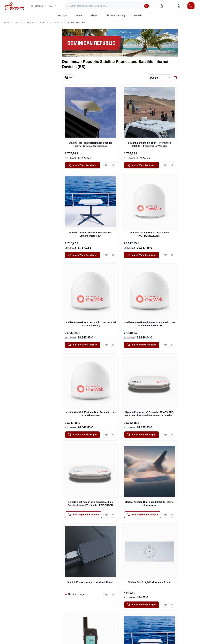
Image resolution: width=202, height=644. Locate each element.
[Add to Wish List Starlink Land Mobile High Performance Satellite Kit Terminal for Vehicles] (165, 165)
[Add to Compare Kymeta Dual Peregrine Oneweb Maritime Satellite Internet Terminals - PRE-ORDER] (113, 515)
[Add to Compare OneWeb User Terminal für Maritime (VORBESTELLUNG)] (172, 255)
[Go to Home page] (15, 6)
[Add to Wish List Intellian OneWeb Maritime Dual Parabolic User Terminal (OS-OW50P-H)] (165, 345)
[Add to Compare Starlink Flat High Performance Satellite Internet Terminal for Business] (113, 165)
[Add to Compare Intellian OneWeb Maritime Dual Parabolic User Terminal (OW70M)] (113, 435)
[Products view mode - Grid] (66, 78)
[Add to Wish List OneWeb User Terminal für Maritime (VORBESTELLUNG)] (165, 255)
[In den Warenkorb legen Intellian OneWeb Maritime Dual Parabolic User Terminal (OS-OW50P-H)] (142, 345)
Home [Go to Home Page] (7, 23)
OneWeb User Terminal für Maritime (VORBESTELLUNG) (149, 234)
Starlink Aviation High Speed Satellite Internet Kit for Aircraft (149, 503)
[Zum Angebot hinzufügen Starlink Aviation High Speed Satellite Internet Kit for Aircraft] (143, 515)
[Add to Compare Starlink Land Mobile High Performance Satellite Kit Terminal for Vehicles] (172, 165)
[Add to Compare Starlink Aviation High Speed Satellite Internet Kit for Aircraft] (172, 515)
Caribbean (58, 23)
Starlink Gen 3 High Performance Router (149, 582)
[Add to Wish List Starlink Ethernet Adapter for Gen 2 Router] (106, 594)
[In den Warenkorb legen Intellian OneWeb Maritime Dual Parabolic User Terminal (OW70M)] (83, 435)
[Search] (146, 6)
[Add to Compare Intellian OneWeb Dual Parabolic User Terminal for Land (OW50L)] (113, 345)
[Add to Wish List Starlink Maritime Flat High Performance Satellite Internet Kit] (106, 255)
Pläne (94, 15)
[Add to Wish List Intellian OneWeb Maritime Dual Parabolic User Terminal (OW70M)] (106, 435)
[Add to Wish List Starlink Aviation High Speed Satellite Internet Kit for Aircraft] (165, 515)
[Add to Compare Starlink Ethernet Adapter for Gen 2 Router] (113, 594)
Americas (44, 23)
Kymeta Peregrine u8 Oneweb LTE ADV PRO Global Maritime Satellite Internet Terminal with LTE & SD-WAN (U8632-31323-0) (149, 414)
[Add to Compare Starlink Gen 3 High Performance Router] (172, 605)
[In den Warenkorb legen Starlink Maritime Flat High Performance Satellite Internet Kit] (83, 255)
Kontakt (138, 15)
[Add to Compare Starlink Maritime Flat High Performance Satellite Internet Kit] (113, 255)
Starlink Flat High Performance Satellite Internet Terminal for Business (90, 144)
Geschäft (62, 15)
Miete (79, 15)
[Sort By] (160, 78)
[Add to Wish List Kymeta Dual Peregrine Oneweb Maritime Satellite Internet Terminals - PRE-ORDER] (106, 515)
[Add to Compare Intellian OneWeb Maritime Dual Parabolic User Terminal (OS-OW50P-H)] (172, 345)
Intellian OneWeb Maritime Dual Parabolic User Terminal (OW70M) (90, 414)
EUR (53, 6)
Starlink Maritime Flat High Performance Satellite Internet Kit (90, 234)
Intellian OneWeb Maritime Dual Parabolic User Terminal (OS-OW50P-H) (149, 324)
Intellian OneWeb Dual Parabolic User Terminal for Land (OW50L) (90, 324)
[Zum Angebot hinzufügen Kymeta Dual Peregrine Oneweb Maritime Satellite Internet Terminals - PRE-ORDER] (83, 515)
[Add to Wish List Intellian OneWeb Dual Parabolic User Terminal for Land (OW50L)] (106, 345)
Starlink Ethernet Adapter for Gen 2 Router (90, 582)
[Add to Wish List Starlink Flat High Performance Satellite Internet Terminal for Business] (106, 165)
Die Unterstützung (115, 15)
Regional (31, 23)
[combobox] (108, 6)
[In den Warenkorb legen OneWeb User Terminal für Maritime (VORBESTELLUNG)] (142, 255)
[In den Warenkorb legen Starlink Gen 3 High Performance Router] (142, 605)
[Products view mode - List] (71, 78)
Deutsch (38, 6)
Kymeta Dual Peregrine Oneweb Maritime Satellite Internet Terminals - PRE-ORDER (90, 503)
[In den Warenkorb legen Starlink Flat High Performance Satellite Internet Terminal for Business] (83, 165)
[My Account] (162, 6)
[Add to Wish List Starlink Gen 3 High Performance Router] (165, 605)
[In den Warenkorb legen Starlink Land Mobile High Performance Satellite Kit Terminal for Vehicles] (142, 165)
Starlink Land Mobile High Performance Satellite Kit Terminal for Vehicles (150, 144)
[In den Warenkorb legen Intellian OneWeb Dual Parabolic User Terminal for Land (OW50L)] (83, 345)
